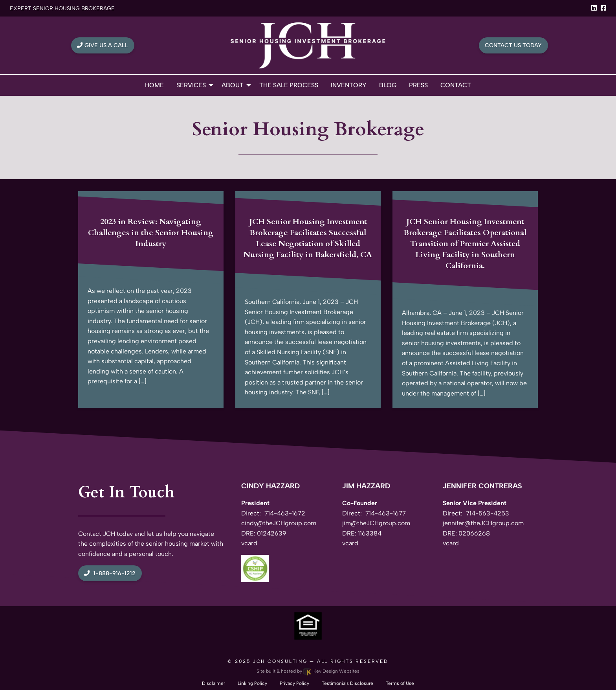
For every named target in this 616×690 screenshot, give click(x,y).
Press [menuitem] (418, 85)
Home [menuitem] (154, 85)
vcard (249, 543)
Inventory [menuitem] (349, 85)
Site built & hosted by (308, 671)
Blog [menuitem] (388, 85)
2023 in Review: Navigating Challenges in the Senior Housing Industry (151, 233)
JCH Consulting (280, 661)
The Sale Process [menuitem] (289, 85)
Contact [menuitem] (456, 85)
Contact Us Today (513, 45)
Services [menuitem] (191, 85)
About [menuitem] (233, 85)
